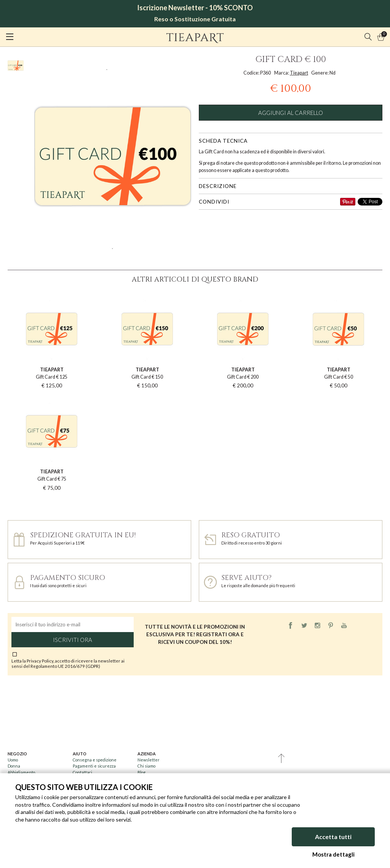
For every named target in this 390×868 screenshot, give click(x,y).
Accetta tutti (333, 837)
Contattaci (82, 772)
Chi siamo (146, 766)
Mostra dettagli (333, 854)
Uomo (13, 760)
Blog (141, 772)
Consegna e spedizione (95, 760)
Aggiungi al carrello (291, 113)
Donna (14, 766)
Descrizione (218, 186)
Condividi (214, 202)
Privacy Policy (40, 661)
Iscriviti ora (73, 640)
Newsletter (149, 760)
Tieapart (299, 73)
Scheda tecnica (223, 141)
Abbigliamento (21, 772)
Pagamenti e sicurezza (94, 766)
